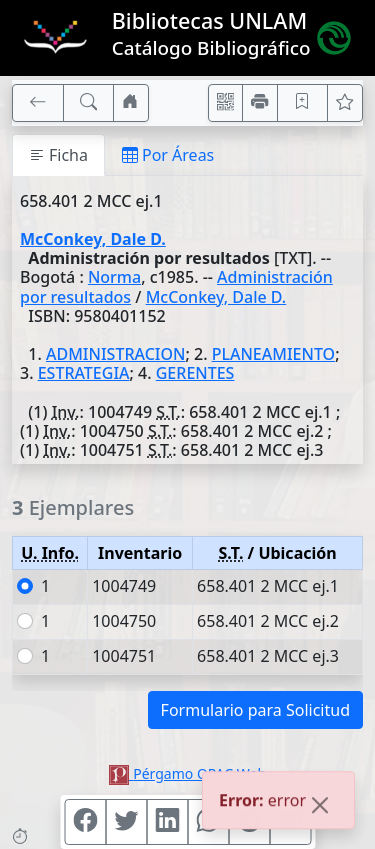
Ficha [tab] (58, 155)
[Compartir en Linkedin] (167, 822)
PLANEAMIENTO (274, 354)
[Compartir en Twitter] (126, 822)
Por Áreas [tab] (168, 155)
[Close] (320, 808)
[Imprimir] (260, 103)
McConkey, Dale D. (93, 239)
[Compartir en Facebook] (85, 822)
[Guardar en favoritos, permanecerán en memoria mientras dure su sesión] (303, 103)
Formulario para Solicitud (255, 710)
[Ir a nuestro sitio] (131, 103)
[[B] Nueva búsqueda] (89, 103)
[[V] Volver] (38, 103)
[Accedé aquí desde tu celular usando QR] (226, 103)
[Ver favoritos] (345, 103)
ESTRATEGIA (84, 373)
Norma (114, 277)
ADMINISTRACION (115, 354)
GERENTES (195, 373)
